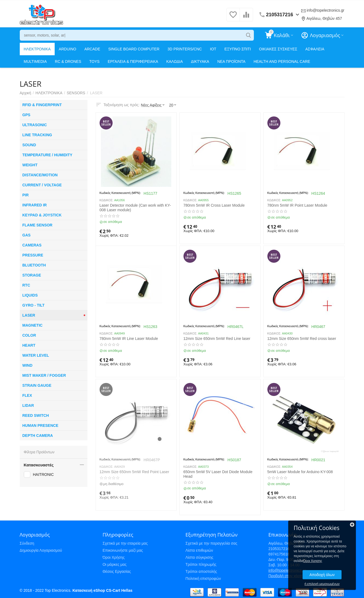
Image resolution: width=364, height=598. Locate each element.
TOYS (94, 61)
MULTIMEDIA (35, 61)
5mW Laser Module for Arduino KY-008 (300, 472)
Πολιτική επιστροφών (203, 578)
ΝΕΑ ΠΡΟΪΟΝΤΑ (231, 61)
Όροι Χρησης (313, 561)
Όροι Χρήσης (114, 557)
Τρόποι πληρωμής (201, 564)
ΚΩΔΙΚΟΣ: (106, 200)
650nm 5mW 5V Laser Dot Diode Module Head (218, 474)
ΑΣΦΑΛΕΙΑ (315, 49)
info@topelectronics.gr (326, 10)
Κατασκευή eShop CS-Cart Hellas (102, 590)
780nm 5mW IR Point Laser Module (297, 205)
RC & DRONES (68, 61)
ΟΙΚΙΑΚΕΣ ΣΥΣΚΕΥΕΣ (278, 49)
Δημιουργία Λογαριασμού (41, 550)
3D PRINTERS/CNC (185, 49)
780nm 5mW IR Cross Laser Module (214, 205)
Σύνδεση (27, 543)
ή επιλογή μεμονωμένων (322, 584)
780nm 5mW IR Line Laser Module (129, 339)
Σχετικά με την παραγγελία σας (211, 543)
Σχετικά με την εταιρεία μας (125, 543)
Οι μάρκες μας (115, 564)
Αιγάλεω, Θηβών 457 (324, 18)
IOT (213, 49)
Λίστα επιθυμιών (199, 550)
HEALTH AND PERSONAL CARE (282, 61)
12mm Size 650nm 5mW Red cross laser (302, 339)
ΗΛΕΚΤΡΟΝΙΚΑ (37, 49)
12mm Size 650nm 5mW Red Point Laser (135, 472)
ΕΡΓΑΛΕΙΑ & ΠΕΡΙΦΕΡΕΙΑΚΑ (133, 61)
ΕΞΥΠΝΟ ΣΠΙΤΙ (238, 49)
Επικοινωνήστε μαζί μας (123, 550)
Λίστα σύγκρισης (199, 557)
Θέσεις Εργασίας (117, 571)
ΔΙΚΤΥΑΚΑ (200, 61)
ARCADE (92, 49)
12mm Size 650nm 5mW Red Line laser (217, 339)
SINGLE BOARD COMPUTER (134, 49)
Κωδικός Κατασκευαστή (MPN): (120, 193)
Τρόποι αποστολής (201, 571)
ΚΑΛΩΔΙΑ (174, 61)
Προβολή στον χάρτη (286, 576)
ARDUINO (68, 49)
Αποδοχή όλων (322, 575)
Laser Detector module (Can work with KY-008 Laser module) (135, 208)
